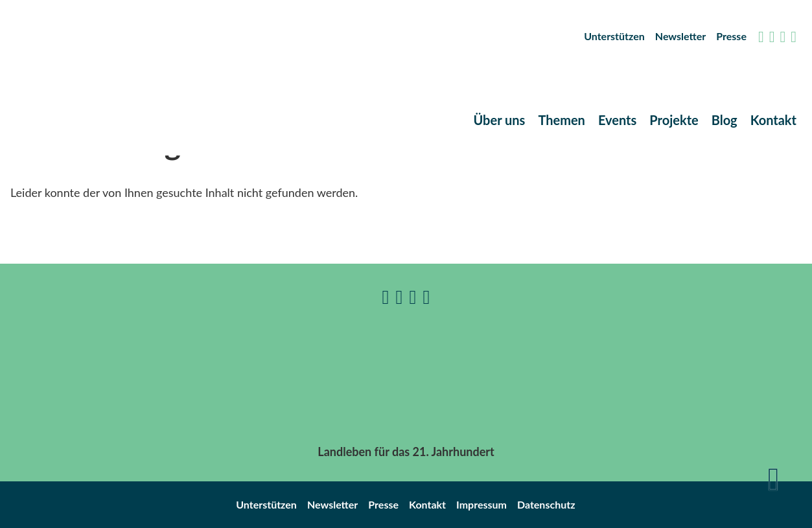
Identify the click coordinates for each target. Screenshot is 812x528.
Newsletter (680, 36)
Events (617, 120)
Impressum (481, 504)
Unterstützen (614, 36)
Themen (562, 120)
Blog (725, 120)
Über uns (499, 120)
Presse (731, 36)
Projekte (674, 120)
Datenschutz (546, 504)
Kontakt (773, 120)
